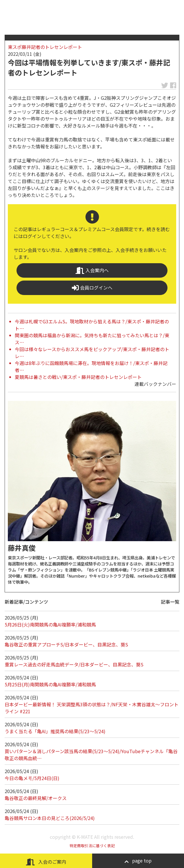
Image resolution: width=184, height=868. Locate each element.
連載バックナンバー (155, 384)
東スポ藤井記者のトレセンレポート (45, 47)
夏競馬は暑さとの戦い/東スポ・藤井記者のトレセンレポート (78, 377)
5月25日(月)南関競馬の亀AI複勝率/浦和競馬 (50, 684)
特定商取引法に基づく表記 (92, 846)
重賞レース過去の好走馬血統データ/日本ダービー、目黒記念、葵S (74, 664)
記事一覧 (170, 602)
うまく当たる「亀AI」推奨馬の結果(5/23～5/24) (55, 731)
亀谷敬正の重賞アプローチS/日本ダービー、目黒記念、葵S (66, 644)
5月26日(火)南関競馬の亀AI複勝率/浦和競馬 (50, 624)
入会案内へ (92, 270)
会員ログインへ (92, 288)
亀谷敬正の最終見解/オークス (36, 798)
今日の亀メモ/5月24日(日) (32, 778)
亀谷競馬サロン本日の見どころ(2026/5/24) (50, 818)
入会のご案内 (46, 862)
